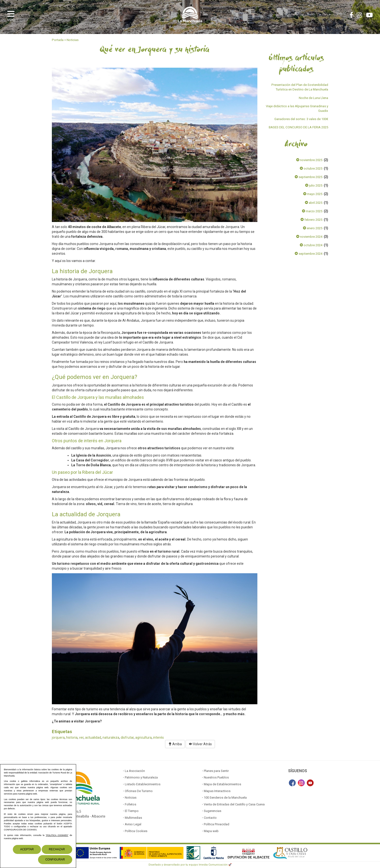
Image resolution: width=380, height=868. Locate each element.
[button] (12, 15)
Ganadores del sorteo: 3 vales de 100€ (301, 119)
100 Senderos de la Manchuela (225, 798)
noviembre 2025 (309, 160)
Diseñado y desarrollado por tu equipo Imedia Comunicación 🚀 (190, 865)
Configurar (55, 860)
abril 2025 (314, 203)
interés (158, 737)
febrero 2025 (311, 220)
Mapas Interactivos (217, 791)
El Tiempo (132, 811)
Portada (58, 40)
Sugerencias (213, 811)
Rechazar (57, 849)
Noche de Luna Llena (313, 98)
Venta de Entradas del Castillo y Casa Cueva (234, 804)
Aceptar (27, 849)
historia (72, 737)
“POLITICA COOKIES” (57, 835)
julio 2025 (314, 185)
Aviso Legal (133, 824)
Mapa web (211, 831)
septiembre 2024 (309, 254)
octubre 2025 (311, 168)
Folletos (131, 804)
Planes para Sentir (216, 771)
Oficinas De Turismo (139, 791)
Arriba (175, 744)
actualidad (93, 737)
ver (81, 737)
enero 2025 (313, 228)
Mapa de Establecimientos (222, 784)
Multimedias (133, 818)
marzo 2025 (312, 211)
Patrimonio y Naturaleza (141, 777)
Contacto (210, 818)
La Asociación (135, 771)
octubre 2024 (311, 245)
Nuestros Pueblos (216, 777)
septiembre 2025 (309, 177)
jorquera (58, 737)
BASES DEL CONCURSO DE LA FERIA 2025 (298, 127)
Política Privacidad (217, 824)
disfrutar (127, 737)
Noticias (73, 40)
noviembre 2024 (309, 237)
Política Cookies (136, 831)
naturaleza (111, 737)
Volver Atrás (200, 744)
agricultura (143, 737)
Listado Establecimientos (143, 784)
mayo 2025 (313, 194)
